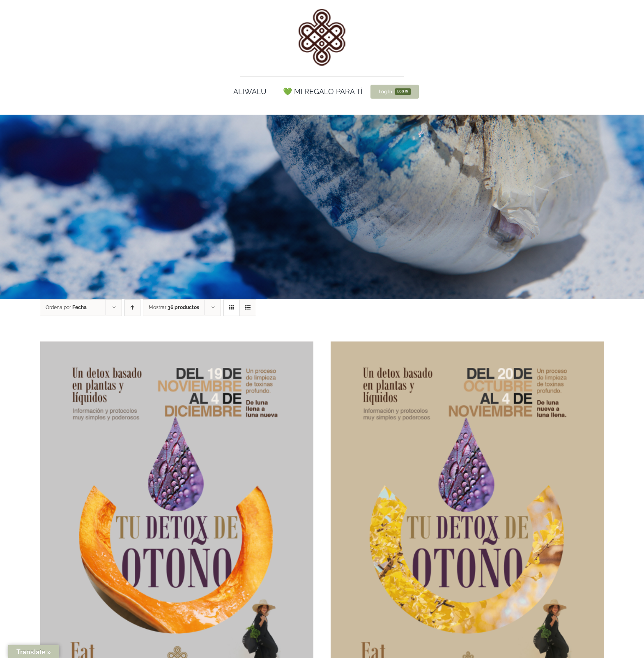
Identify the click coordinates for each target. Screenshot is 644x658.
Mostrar (174, 307)
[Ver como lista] (248, 308)
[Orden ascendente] (132, 308)
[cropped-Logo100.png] (322, 9)
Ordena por (66, 307)
